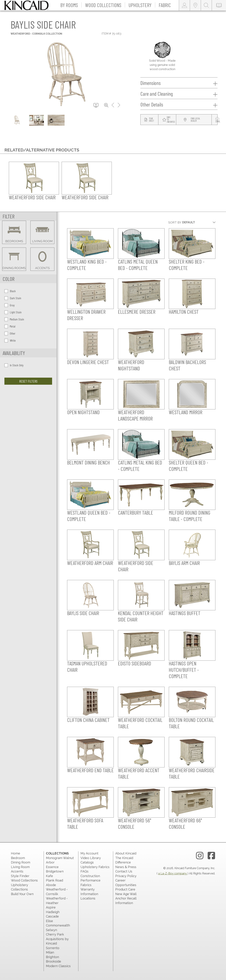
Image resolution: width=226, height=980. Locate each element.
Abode (51, 885)
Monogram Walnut (60, 858)
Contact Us (124, 871)
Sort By (175, 222)
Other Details (179, 105)
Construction (90, 876)
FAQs (84, 871)
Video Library (91, 858)
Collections (57, 853)
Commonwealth (58, 925)
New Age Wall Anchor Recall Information (126, 898)
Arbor (50, 862)
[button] (69, 5)
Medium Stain (14, 319)
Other (10, 333)
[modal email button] (218, 120)
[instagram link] (200, 856)
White (10, 340)
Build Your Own (22, 894)
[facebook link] (211, 856)
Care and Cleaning (179, 94)
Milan (50, 952)
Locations (88, 898)
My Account (89, 853)
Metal (10, 326)
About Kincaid (126, 853)
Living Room (20, 867)
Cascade (52, 916)
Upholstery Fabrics (95, 867)
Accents (17, 871)
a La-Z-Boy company (173, 873)
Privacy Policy (126, 876)
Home (16, 853)
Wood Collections (24, 880)
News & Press (126, 867)
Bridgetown (55, 871)
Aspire (51, 907)
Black (10, 291)
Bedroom (18, 858)
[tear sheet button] (149, 120)
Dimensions (179, 83)
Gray (10, 305)
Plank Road (54, 880)
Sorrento (53, 948)
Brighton (52, 957)
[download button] (96, 105)
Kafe (49, 876)
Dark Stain (13, 298)
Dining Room (21, 862)
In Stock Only (14, 365)
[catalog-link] (219, 5)
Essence (52, 867)
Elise (49, 921)
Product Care (125, 889)
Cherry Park (55, 934)
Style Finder (20, 876)
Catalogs (87, 862)
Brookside (53, 961)
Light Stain (13, 312)
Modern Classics (58, 966)
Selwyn (51, 930)
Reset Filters (28, 381)
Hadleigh (53, 912)
